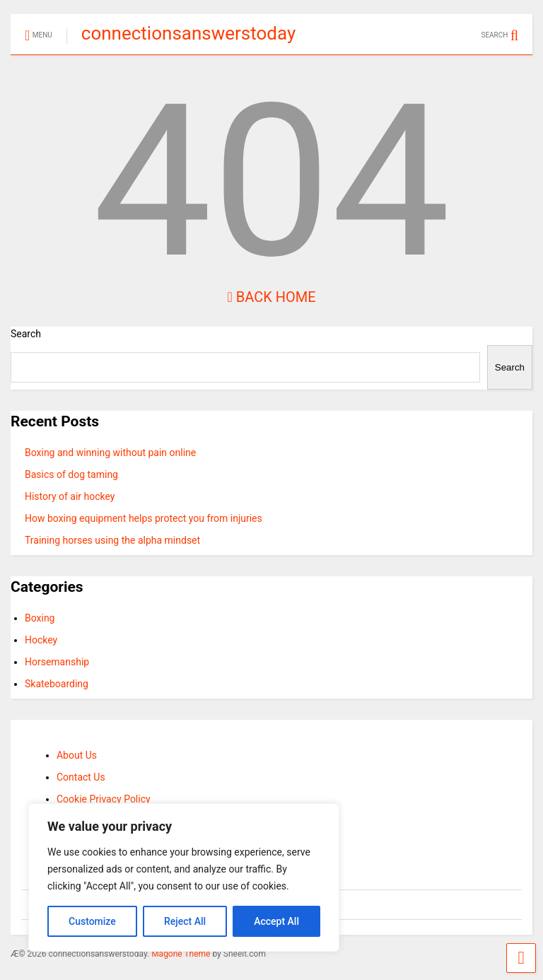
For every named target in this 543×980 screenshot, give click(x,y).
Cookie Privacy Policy (104, 799)
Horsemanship (57, 662)
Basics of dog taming (71, 474)
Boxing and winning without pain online (110, 453)
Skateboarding (57, 684)
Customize (92, 921)
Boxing (40, 618)
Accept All (276, 921)
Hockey (41, 640)
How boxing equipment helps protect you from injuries (144, 518)
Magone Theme (181, 954)
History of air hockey (70, 496)
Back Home (271, 297)
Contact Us (81, 777)
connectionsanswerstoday (188, 33)
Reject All (185, 921)
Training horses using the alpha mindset (112, 540)
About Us (77, 755)
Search (26, 334)
